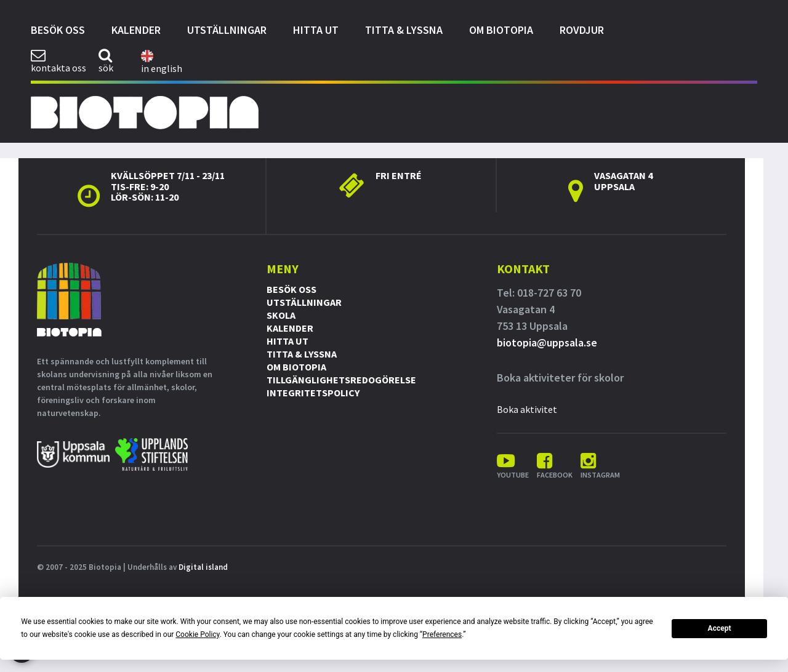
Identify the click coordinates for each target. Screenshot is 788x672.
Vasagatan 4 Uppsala (623, 181)
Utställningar (227, 30)
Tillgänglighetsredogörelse (341, 380)
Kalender (136, 30)
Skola (281, 315)
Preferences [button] (442, 634)
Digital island (203, 567)
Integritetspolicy (313, 393)
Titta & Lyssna (404, 30)
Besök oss (58, 30)
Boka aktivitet (527, 409)
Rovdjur (582, 30)
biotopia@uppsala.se (547, 342)
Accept (720, 628)
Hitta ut (316, 30)
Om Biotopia (501, 30)
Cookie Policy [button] (197, 634)
